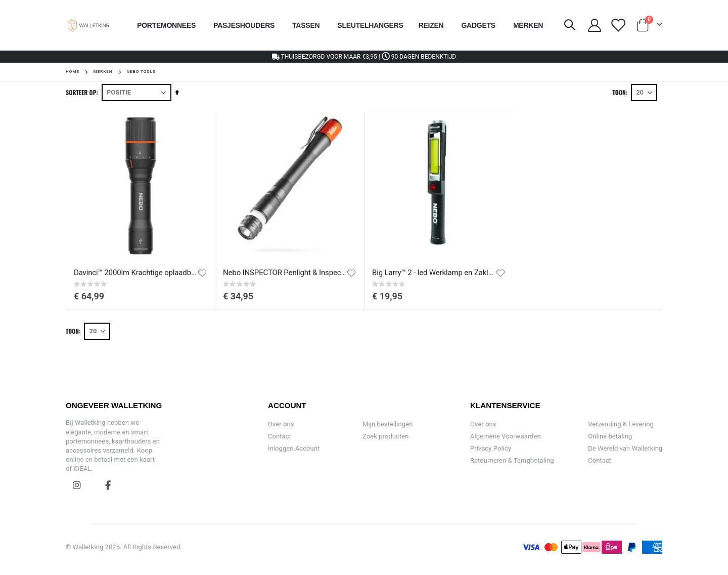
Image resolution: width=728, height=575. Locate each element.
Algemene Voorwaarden (506, 436)
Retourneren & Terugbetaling (512, 460)
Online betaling (610, 436)
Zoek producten (385, 436)
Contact (280, 436)
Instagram (77, 485)
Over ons (281, 424)
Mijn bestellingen (388, 424)
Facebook (108, 485)
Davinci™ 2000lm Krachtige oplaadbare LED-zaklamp (135, 273)
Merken (103, 72)
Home (73, 72)
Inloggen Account (294, 448)
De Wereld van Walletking (625, 448)
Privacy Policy (491, 448)
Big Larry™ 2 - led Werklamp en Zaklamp (434, 273)
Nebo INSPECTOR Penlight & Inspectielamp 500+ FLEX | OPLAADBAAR (285, 273)
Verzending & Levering (621, 424)
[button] (202, 273)
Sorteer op (81, 92)
